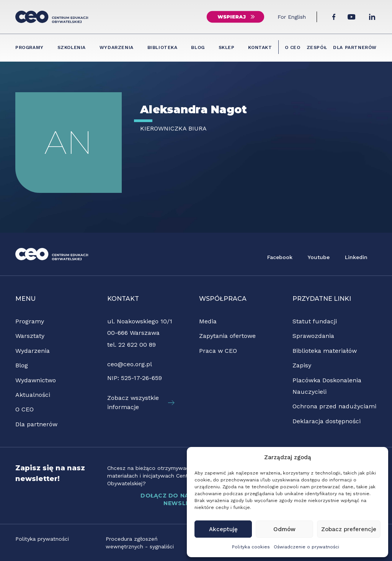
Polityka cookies (251, 547)
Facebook (280, 257)
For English (292, 17)
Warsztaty (30, 336)
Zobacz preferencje (349, 529)
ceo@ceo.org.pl (130, 364)
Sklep (227, 47)
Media (208, 321)
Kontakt (260, 47)
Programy (29, 47)
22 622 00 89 (137, 345)
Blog (198, 47)
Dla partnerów (355, 47)
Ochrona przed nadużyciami (334, 406)
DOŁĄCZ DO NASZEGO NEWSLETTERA (186, 499)
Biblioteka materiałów (325, 351)
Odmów (284, 529)
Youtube (319, 257)
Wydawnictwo (36, 380)
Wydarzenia (117, 47)
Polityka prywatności (42, 539)
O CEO (293, 47)
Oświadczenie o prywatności (306, 547)
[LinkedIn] (372, 17)
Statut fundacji (315, 321)
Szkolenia (72, 47)
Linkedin (356, 257)
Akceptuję (223, 529)
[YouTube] (351, 17)
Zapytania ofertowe (227, 336)
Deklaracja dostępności (327, 421)
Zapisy (302, 365)
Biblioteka (163, 47)
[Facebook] (334, 17)
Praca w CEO (218, 351)
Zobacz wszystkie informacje (141, 402)
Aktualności (33, 395)
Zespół (317, 47)
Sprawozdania (313, 336)
